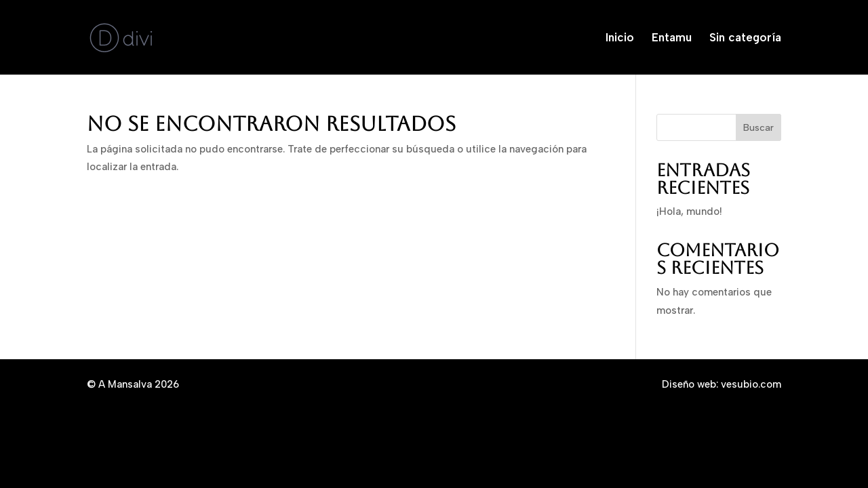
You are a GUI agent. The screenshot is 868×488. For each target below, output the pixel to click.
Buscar (758, 128)
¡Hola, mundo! (689, 211)
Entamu (672, 38)
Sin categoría (745, 38)
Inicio (620, 38)
